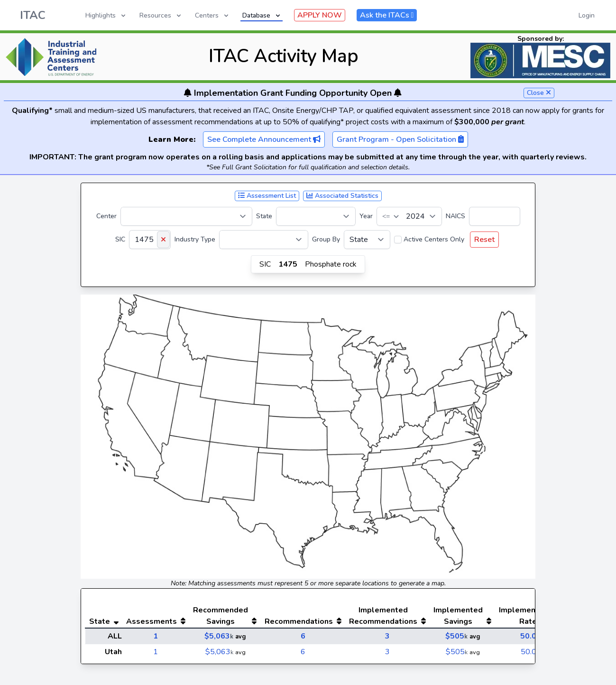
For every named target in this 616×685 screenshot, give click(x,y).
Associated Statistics (342, 196)
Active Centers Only (434, 239)
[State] (316, 216)
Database (262, 15)
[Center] (186, 216)
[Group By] (367, 240)
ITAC (33, 15)
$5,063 (219, 636)
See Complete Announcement (264, 139)
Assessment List (267, 196)
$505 (456, 636)
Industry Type (195, 239)
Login (587, 15)
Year (366, 216)
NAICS (455, 216)
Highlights (106, 15)
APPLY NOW (320, 15)
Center (106, 216)
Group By (326, 239)
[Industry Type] (264, 240)
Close (539, 93)
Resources (161, 15)
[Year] (409, 216)
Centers (212, 15)
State (264, 216)
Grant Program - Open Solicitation (400, 139)
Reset (484, 240)
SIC (120, 239)
